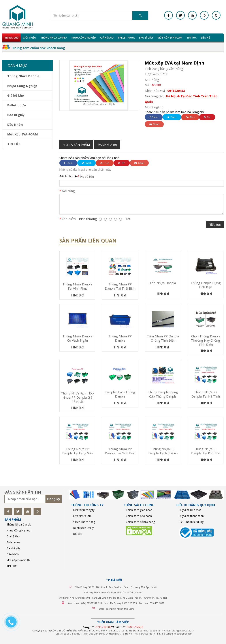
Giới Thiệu (29, 38)
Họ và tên (87, 177)
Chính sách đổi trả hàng (140, 522)
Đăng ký (54, 499)
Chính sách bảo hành (139, 516)
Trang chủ (11, 38)
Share (154, 117)
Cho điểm (69, 219)
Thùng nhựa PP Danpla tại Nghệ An (163, 451)
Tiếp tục (215, 225)
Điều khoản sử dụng (191, 522)
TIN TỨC (192, 38)
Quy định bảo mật (190, 510)
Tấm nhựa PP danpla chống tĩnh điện (163, 338)
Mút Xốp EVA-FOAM (170, 38)
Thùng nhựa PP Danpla (120, 338)
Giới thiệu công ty (84, 510)
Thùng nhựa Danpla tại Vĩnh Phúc (77, 286)
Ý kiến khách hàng (84, 522)
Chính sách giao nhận (139, 510)
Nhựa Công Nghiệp (84, 38)
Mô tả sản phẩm (76, 145)
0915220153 (176, 91)
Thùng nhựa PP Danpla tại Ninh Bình (120, 451)
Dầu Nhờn (15, 125)
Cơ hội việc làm (82, 516)
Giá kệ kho (107, 38)
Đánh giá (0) (107, 145)
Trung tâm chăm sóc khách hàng (39, 48)
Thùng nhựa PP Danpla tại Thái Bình (120, 286)
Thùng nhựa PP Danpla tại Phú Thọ (206, 451)
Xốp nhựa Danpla (163, 283)
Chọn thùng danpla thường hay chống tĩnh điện (206, 340)
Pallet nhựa (126, 38)
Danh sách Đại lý (83, 528)
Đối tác (77, 534)
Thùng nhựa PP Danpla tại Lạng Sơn (77, 451)
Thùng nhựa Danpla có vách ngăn (77, 338)
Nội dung (68, 191)
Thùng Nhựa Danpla (54, 38)
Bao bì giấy (146, 38)
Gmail (154, 124)
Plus (190, 117)
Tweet (172, 117)
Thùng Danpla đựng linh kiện (206, 285)
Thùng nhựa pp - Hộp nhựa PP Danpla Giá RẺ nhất (77, 397)
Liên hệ (205, 38)
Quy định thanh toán (191, 516)
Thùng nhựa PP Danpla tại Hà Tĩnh (206, 394)
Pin (207, 117)
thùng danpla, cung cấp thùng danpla (163, 394)
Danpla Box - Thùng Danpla (120, 394)
